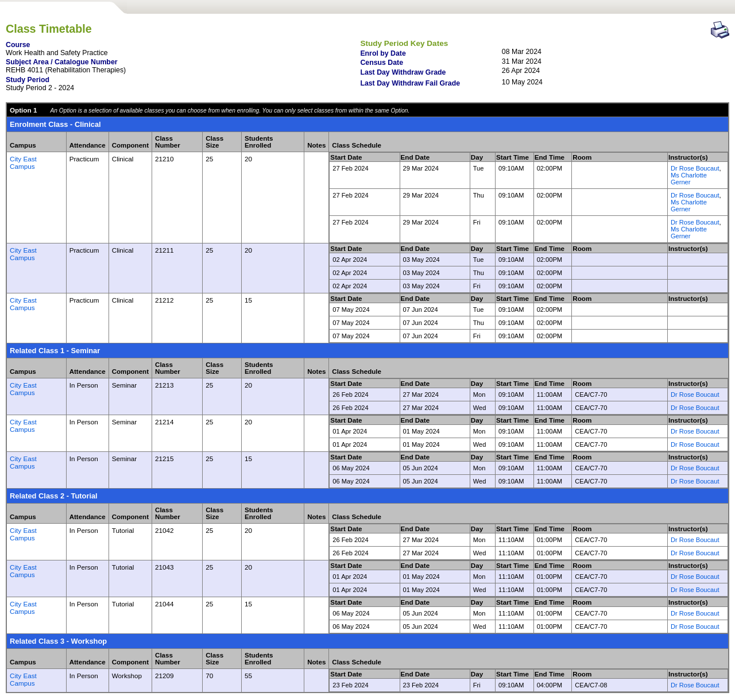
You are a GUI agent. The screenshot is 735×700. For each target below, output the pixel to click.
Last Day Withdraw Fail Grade (410, 83)
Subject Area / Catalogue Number (62, 62)
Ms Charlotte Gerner (689, 179)
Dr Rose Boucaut (695, 168)
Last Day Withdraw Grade (403, 72)
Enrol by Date (383, 53)
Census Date (382, 63)
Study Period (28, 80)
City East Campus (23, 163)
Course (18, 45)
